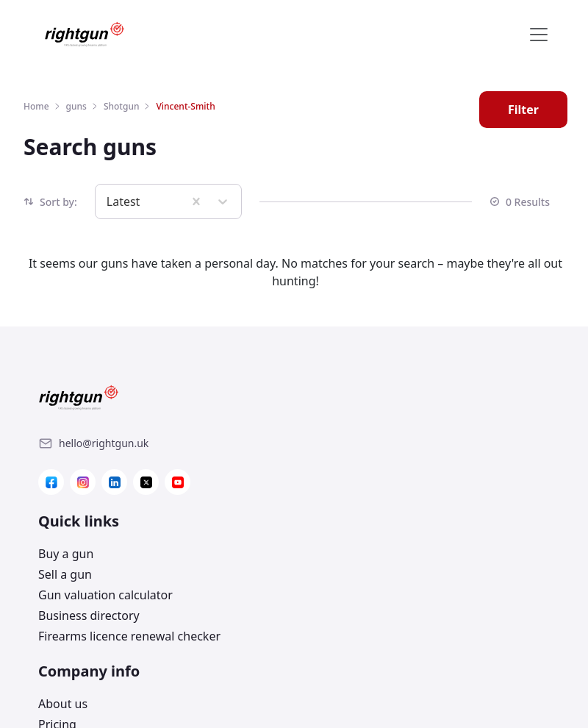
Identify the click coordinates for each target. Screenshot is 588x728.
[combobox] (108, 201)
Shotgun (122, 106)
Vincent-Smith (185, 106)
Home (36, 106)
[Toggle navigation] (539, 35)
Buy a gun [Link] (330, 422)
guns (76, 106)
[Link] (104, 443)
